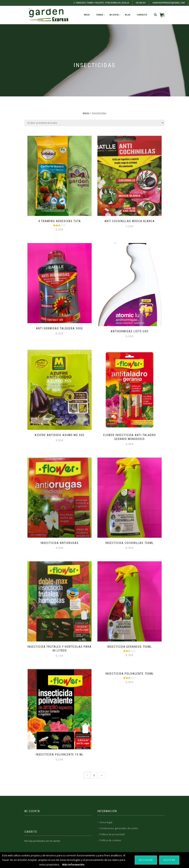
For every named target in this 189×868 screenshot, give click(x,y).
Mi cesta (114, 15)
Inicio (87, 15)
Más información (73, 865)
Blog (128, 15)
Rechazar (146, 860)
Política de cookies (110, 840)
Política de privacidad (112, 834)
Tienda (100, 15)
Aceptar (169, 860)
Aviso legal (106, 822)
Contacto (142, 15)
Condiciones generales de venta (119, 828)
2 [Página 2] (94, 775)
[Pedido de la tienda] (94, 123)
